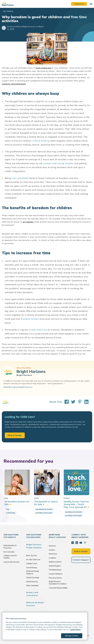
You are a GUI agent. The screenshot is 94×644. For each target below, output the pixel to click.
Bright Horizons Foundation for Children (58, 583)
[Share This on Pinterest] (79, 402)
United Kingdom (55, 566)
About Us (52, 546)
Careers (52, 550)
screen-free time (38, 330)
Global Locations (55, 562)
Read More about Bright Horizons (18, 387)
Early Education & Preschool (10, 547)
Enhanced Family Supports (33, 573)
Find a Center (15, 435)
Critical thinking (41, 141)
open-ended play (44, 68)
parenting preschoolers (44, 509)
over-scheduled (20, 178)
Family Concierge (33, 578)
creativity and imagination (14, 84)
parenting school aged (44, 513)
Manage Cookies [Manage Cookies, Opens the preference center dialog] (72, 636)
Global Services (32, 582)
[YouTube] (81, 543)
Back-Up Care (32, 556)
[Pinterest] (85, 543)
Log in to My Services (12, 562)
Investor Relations (56, 574)
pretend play (11, 513)
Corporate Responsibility (58, 588)
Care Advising (32, 568)
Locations (53, 558)
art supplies (28, 222)
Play (8, 509)
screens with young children (58, 163)
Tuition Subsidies (32, 586)
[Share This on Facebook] (65, 402)
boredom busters (30, 319)
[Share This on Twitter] (72, 402)
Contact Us (79, 4)
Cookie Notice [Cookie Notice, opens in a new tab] (75, 629)
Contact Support (81, 560)
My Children (8, 11)
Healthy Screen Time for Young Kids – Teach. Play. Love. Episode (76, 505)
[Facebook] (73, 543)
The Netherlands (55, 570)
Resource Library (55, 578)
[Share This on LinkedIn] (85, 402)
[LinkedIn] (77, 543)
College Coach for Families (10, 557)
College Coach (32, 564)
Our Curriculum (9, 552)
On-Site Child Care (33, 560)
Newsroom (53, 554)
